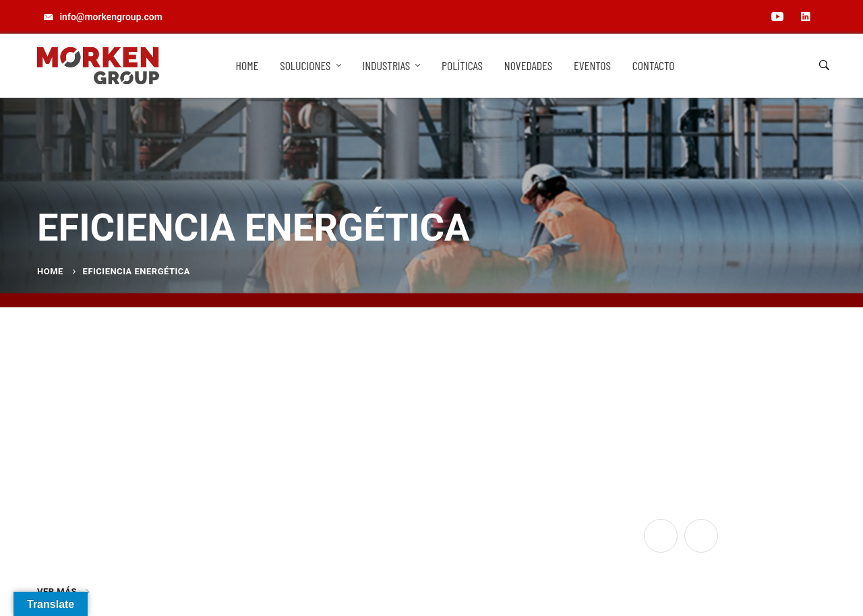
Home (50, 271)
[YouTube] (661, 536)
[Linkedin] (701, 536)
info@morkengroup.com (294, 527)
